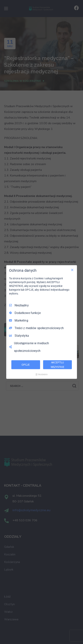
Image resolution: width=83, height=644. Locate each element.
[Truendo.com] (42, 375)
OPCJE (26, 365)
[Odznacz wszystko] (72, 270)
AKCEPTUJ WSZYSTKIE (57, 365)
